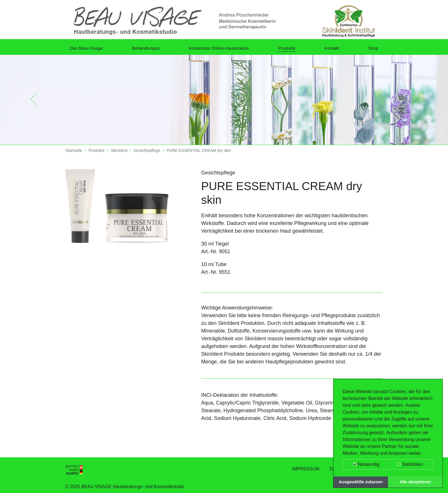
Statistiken (410, 464)
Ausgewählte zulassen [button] (361, 482)
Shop (372, 50)
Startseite (74, 155)
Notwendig (366, 464)
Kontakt (335, 50)
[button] (34, 103)
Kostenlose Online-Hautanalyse (224, 50)
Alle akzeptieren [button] (415, 482)
